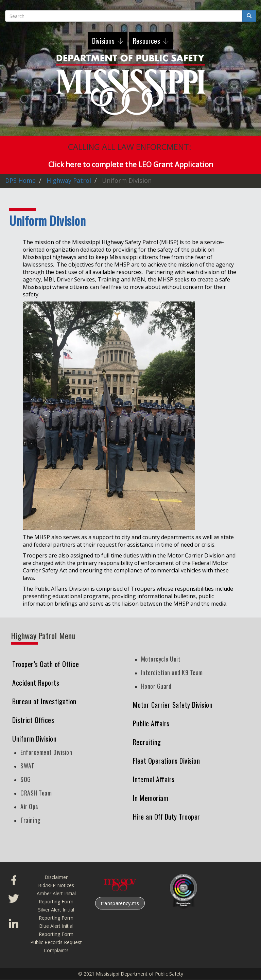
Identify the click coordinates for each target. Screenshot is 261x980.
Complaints (56, 950)
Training (30, 820)
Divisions (104, 41)
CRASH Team (36, 793)
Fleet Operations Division (167, 761)
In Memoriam (151, 798)
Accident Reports (36, 683)
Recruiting (147, 742)
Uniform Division (34, 739)
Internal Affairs (154, 779)
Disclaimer (56, 877)
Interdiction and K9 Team (172, 672)
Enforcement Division (46, 752)
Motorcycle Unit (161, 659)
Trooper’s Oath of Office (46, 664)
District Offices (33, 720)
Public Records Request (56, 942)
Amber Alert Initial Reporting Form (56, 897)
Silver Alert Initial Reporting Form (56, 914)
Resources (147, 41)
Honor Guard (156, 686)
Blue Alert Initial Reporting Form (56, 930)
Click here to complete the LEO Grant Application (131, 164)
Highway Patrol (69, 180)
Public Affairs (151, 723)
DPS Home (20, 180)
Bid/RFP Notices (56, 885)
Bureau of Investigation (44, 701)
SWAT (27, 766)
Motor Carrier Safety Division (173, 705)
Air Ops (29, 806)
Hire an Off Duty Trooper (167, 817)
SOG (26, 779)
